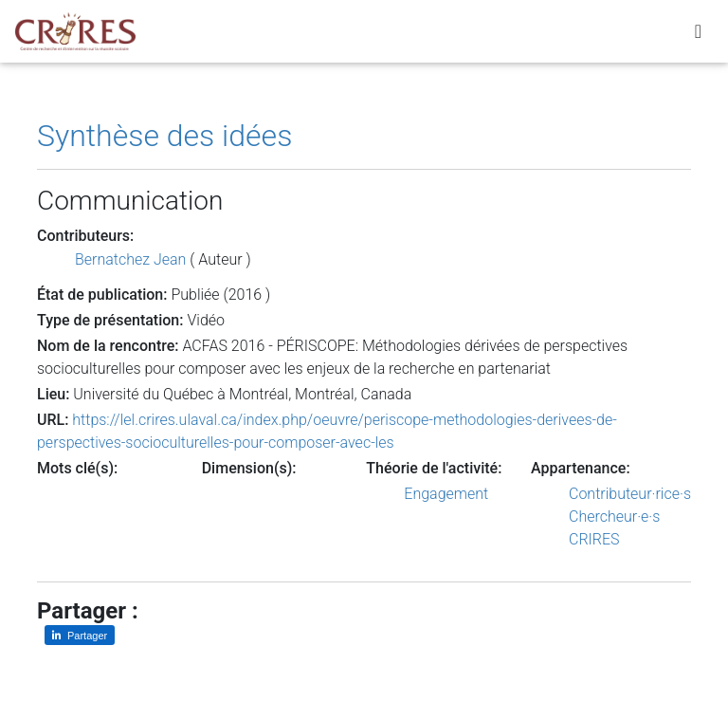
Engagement (446, 494)
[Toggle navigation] (698, 35)
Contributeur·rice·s (630, 494)
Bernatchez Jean (130, 259)
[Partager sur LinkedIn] (80, 635)
